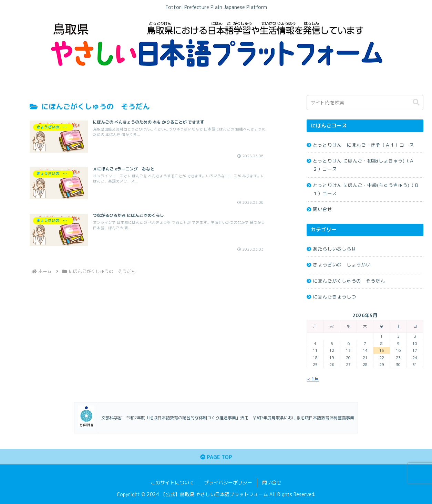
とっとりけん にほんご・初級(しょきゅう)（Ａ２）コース (363, 165)
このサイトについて (172, 482)
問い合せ (322, 209)
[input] (365, 103)
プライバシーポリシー (228, 482)
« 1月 (313, 379)
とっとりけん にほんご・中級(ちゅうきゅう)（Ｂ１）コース (366, 189)
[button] (416, 102)
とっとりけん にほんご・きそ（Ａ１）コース (363, 145)
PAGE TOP (216, 457)
